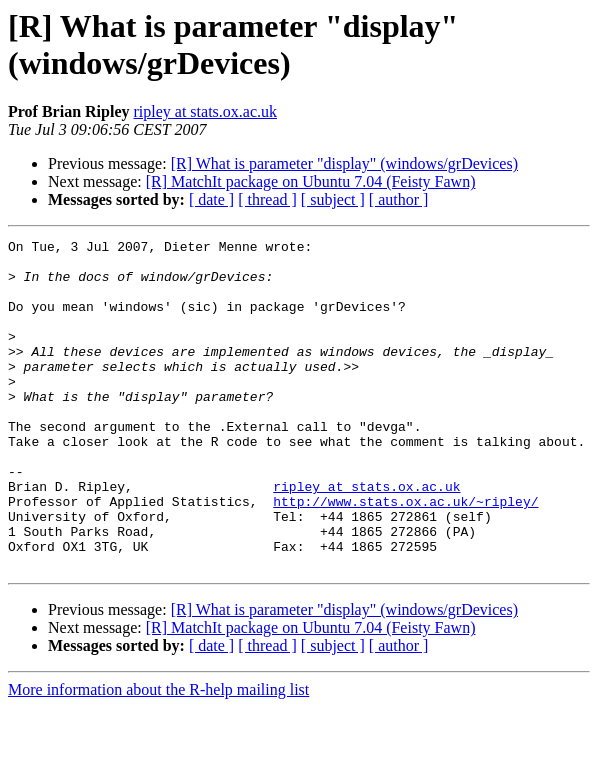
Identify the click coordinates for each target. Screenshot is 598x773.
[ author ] (399, 199)
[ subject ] (333, 199)
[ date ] (211, 199)
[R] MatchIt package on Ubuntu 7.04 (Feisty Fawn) (311, 181)
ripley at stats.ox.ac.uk (205, 111)
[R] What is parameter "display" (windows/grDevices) (344, 163)
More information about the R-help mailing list (158, 755)
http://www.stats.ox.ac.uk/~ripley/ (405, 555)
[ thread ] (267, 199)
